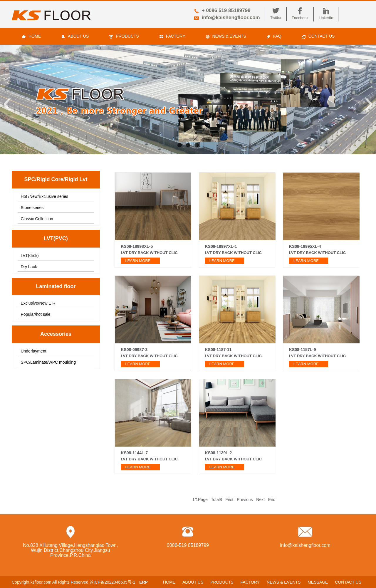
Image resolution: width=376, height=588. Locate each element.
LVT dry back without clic (233, 253)
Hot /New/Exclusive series (44, 196)
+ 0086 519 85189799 (226, 10)
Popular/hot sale (35, 314)
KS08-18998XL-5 (137, 246)
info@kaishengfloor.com (231, 17)
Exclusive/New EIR (38, 303)
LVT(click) (30, 255)
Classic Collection (37, 219)
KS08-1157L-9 (303, 350)
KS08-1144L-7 (134, 453)
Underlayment (33, 351)
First (229, 500)
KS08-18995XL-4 (305, 246)
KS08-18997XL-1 (221, 246)
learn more (138, 261)
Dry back (29, 267)
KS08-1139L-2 (219, 453)
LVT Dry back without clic (149, 253)
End (272, 500)
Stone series (32, 208)
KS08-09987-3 (134, 350)
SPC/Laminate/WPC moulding (48, 362)
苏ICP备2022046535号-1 (113, 582)
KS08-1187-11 (218, 350)
